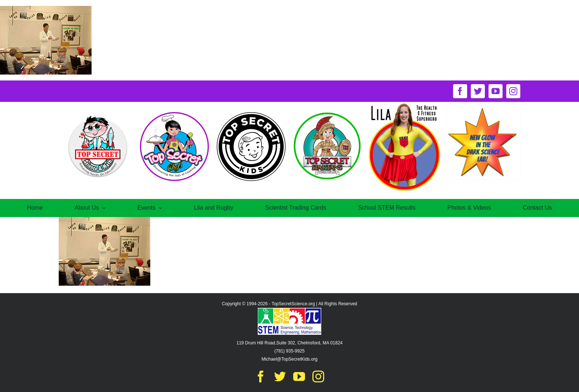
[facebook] (460, 91)
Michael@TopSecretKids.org (289, 359)
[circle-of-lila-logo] (405, 105)
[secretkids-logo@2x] (251, 112)
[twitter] (478, 91)
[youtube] (496, 91)
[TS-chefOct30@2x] (174, 112)
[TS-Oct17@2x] (97, 112)
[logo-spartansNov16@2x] (328, 112)
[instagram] (513, 91)
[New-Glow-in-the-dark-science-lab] (483, 109)
